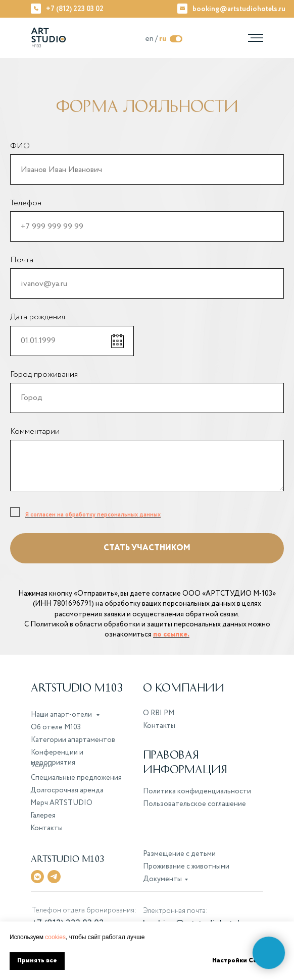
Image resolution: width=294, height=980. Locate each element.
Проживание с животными (186, 867)
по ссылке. (171, 635)
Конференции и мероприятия (57, 758)
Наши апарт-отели (62, 715)
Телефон (26, 203)
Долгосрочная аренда (67, 790)
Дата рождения (38, 317)
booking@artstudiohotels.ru (239, 9)
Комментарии (35, 431)
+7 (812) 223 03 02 (75, 9)
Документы (162, 879)
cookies (55, 937)
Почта (22, 260)
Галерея (43, 816)
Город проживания (44, 374)
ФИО (20, 146)
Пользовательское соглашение (194, 804)
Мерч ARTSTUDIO (61, 803)
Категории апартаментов (73, 740)
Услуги (41, 765)
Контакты (159, 726)
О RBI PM (159, 713)
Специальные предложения (76, 778)
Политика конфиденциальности (197, 791)
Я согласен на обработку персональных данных (93, 515)
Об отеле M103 (56, 727)
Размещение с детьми (179, 854)
